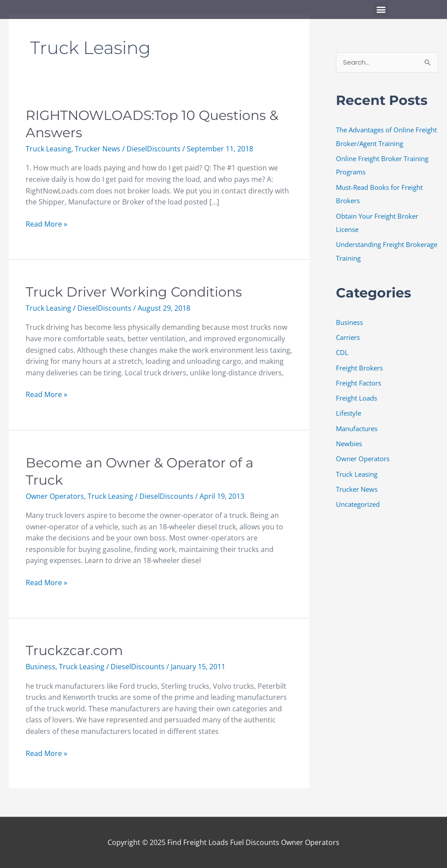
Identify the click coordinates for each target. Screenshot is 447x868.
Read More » (46, 224)
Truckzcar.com (74, 650)
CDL (342, 350)
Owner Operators (55, 496)
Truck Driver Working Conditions (134, 292)
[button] (381, 9)
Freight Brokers (359, 365)
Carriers (348, 335)
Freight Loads (356, 394)
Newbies (349, 439)
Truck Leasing (48, 149)
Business (40, 667)
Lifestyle (349, 409)
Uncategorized (358, 499)
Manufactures (357, 424)
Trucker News (98, 149)
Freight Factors (358, 379)
